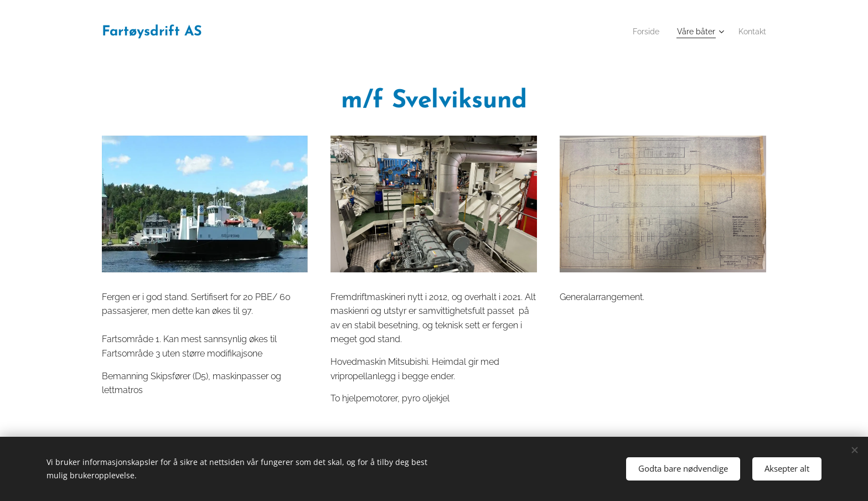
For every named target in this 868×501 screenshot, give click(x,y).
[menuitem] (640, 32)
